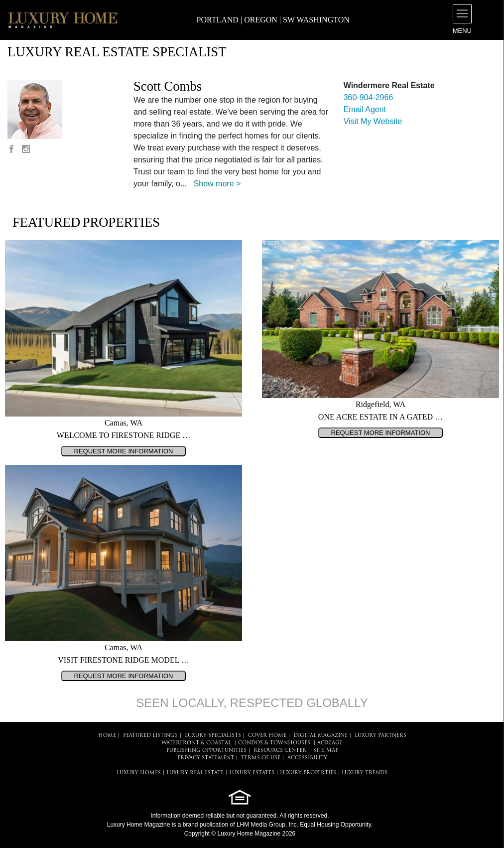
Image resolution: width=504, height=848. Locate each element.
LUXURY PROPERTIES (308, 773)
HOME (107, 736)
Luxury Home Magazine (139, 825)
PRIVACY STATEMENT (206, 758)
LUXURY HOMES (139, 773)
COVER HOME (267, 736)
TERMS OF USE (261, 758)
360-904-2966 (369, 97)
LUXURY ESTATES (252, 773)
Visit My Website (373, 121)
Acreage (330, 743)
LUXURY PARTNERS (380, 736)
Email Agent (365, 109)
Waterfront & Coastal (196, 743)
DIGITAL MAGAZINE (320, 736)
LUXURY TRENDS (365, 773)
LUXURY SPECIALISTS (213, 736)
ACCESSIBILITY (307, 758)
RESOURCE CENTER (280, 751)
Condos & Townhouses (274, 743)
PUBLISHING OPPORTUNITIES (206, 751)
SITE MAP (326, 751)
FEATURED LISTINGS (150, 736)
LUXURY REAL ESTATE (195, 773)
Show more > (217, 184)
